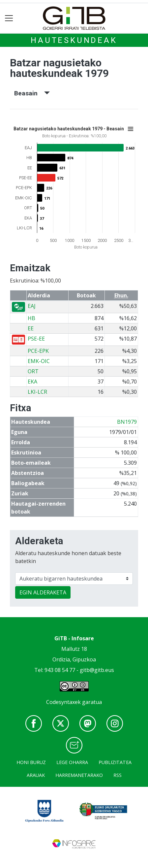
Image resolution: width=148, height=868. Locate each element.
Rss (118, 775)
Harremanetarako (79, 775)
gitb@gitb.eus (97, 670)
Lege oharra (72, 762)
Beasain (32, 93)
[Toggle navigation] (9, 18)
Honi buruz (31, 762)
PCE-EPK (38, 351)
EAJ (32, 306)
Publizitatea (115, 762)
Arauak (36, 775)
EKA (32, 382)
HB (31, 318)
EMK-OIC (39, 361)
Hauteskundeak (74, 40)
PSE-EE (36, 339)
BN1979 (127, 422)
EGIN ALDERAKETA (43, 592)
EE (31, 328)
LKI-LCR (37, 392)
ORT (33, 371)
